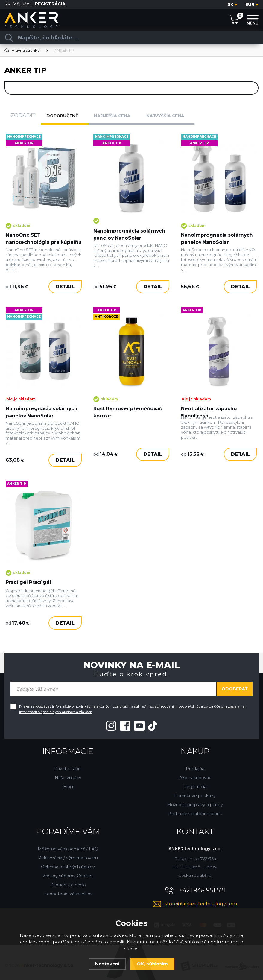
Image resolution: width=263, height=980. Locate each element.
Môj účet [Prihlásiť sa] (22, 4)
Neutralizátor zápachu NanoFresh (210, 411)
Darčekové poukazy (195, 790)
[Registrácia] (50, 4)
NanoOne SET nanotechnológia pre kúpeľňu (33, 238)
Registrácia (195, 781)
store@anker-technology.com (201, 898)
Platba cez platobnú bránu (195, 808)
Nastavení (107, 964)
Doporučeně (65, 116)
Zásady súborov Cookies (68, 870)
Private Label (68, 763)
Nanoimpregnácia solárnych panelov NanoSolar (130, 230)
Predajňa (195, 763)
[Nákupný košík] (234, 19)
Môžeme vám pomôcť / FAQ (68, 843)
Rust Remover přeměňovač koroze (129, 411)
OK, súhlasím (152, 964)
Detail (65, 291)
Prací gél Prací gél (29, 577)
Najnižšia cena (116, 116)
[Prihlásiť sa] (8, 4)
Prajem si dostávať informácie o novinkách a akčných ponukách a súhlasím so (132, 703)
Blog (68, 781)
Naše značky (68, 772)
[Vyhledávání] (129, 38)
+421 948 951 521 (202, 884)
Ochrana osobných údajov (68, 861)
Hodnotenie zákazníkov (68, 888)
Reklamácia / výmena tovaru (68, 852)
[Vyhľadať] (9, 38)
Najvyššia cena (170, 116)
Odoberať (235, 683)
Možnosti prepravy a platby (195, 799)
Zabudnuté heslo (68, 879)
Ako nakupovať (195, 772)
